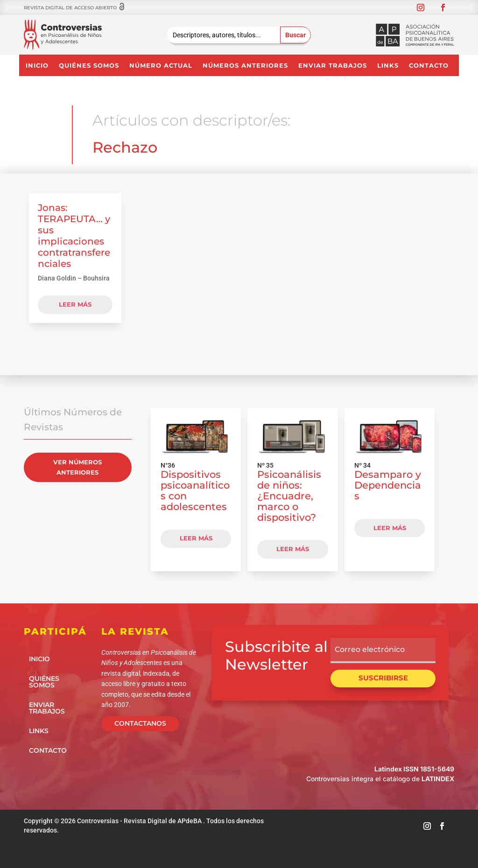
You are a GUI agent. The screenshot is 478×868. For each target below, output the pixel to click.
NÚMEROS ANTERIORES (245, 66)
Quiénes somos (89, 66)
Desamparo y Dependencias (388, 485)
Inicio (37, 66)
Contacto (429, 66)
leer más (75, 304)
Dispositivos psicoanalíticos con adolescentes (195, 490)
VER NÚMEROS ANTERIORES (77, 467)
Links (388, 66)
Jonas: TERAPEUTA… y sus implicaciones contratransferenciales (74, 236)
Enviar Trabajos (333, 66)
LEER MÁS (196, 538)
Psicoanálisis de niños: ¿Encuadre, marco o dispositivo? (289, 496)
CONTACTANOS (140, 723)
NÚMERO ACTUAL (161, 66)
